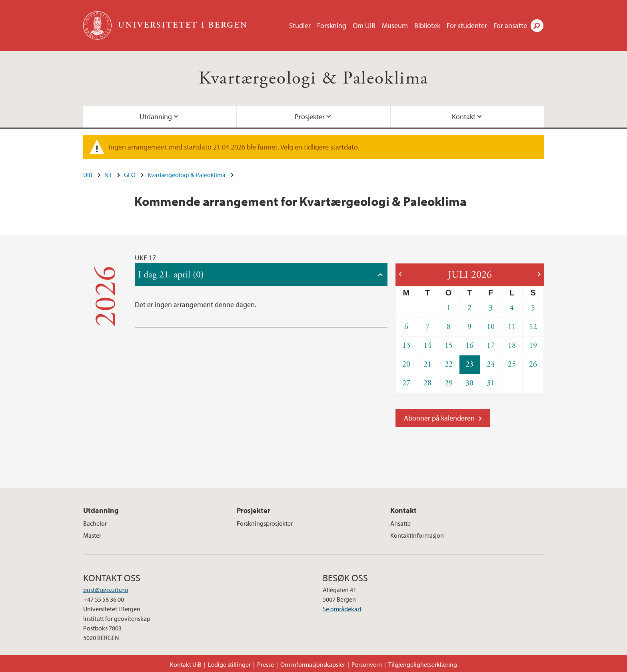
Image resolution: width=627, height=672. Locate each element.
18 (512, 346)
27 (406, 383)
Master (92, 535)
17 (491, 346)
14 (427, 346)
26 (533, 364)
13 (406, 346)
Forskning (332, 25)
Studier (300, 25)
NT (108, 175)
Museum (395, 25)
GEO (130, 175)
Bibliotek (427, 25)
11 (512, 327)
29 (449, 383)
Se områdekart (342, 609)
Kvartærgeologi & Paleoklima (314, 79)
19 (533, 346)
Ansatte (400, 523)
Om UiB (364, 25)
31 (491, 383)
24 (491, 364)
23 (469, 364)
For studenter (467, 25)
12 (533, 327)
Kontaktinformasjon (417, 535)
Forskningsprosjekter (265, 523)
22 (449, 364)
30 (469, 383)
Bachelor (95, 523)
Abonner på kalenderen (439, 418)
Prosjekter (310, 117)
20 (406, 364)
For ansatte (510, 25)
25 (512, 364)
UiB (88, 175)
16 (469, 346)
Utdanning (156, 117)
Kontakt (464, 117)
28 (427, 383)
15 (449, 346)
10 (491, 327)
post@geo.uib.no (106, 590)
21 (427, 364)
